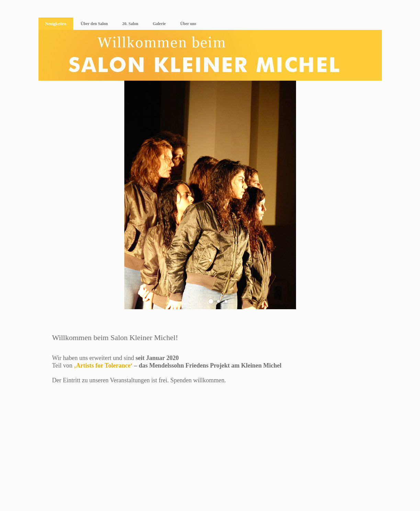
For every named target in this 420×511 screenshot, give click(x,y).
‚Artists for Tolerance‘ (103, 365)
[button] (211, 301)
